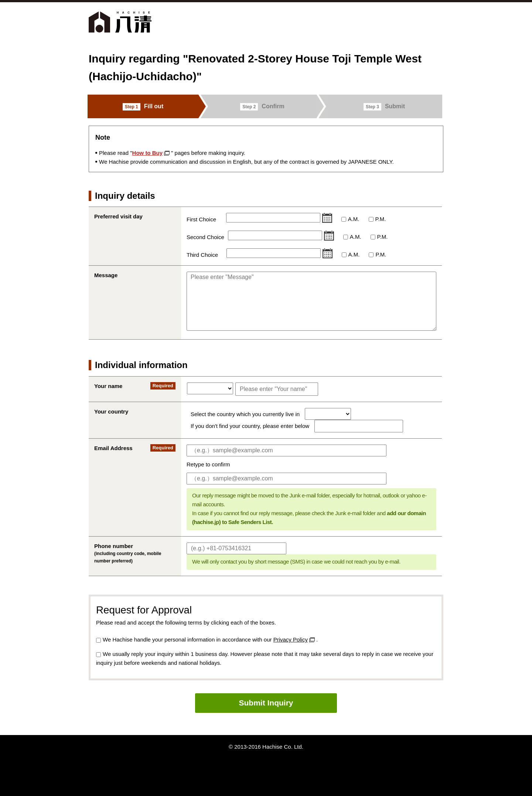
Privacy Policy (291, 639)
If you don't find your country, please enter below (250, 426)
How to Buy (148, 153)
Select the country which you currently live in (246, 414)
